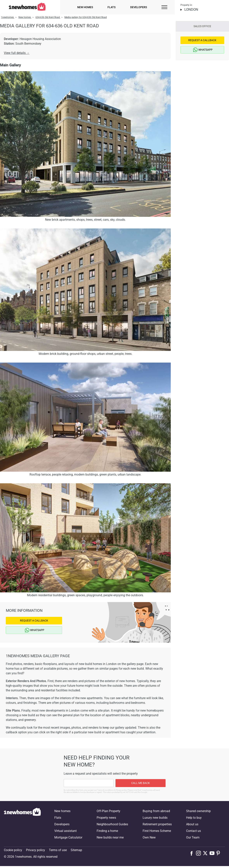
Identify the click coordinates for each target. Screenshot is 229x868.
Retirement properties (157, 824)
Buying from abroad (156, 811)
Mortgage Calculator (68, 837)
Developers (139, 7)
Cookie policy (13, 850)
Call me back (141, 783)
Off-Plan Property (108, 811)
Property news (106, 818)
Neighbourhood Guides (112, 824)
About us (192, 824)
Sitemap (76, 850)
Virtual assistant (65, 831)
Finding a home (107, 831)
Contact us (193, 831)
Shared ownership (198, 811)
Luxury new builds (155, 818)
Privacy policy (36, 850)
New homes (85, 7)
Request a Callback (34, 621)
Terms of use (58, 850)
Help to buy (194, 818)
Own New (149, 837)
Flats (111, 7)
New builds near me (110, 837)
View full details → (17, 53)
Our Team (193, 837)
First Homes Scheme (157, 831)
